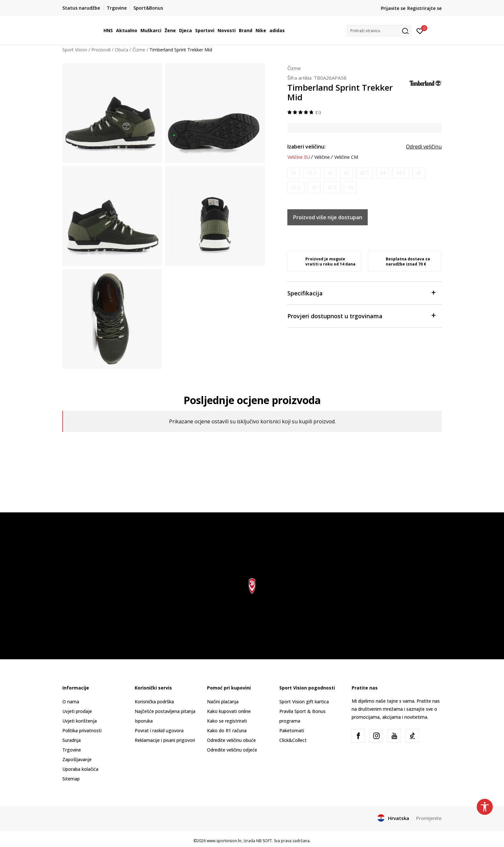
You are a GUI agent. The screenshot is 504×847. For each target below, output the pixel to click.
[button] (379, 31)
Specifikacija (361, 293)
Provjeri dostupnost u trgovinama (361, 315)
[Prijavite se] (420, 31)
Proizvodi (101, 50)
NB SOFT (264, 841)
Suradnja (72, 740)
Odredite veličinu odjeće (232, 750)
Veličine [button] (322, 157)
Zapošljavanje (77, 759)
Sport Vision (75, 50)
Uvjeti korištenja (80, 721)
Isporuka (144, 721)
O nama (71, 702)
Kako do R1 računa (227, 730)
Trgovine (72, 750)
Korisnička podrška (154, 702)
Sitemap (71, 779)
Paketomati (292, 730)
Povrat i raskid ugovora (159, 730)
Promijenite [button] (429, 818)
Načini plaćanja (223, 702)
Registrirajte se (424, 8)
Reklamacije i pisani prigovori (165, 740)
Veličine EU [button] (299, 157)
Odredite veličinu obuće (231, 740)
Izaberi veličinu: (306, 147)
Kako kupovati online (229, 711)
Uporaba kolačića (80, 769)
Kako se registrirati (227, 721)
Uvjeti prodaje (77, 711)
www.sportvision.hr (224, 841)
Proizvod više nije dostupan (328, 217)
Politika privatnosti (82, 730)
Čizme (139, 50)
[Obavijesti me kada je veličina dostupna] (294, 173)
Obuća (122, 50)
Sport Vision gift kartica (304, 702)
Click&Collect (293, 740)
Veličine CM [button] (346, 157)
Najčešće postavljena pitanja (165, 711)
